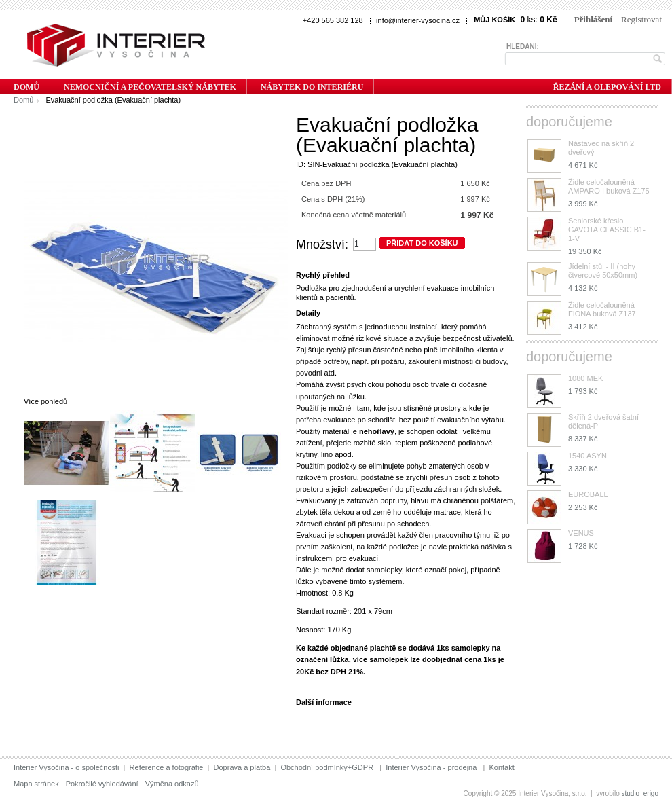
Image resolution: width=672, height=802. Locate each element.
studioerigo (640, 794)
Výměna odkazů (172, 784)
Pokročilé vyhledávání (102, 784)
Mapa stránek (36, 784)
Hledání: (523, 47)
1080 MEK (585, 378)
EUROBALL (588, 494)
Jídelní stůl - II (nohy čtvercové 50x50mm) (603, 271)
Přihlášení (593, 19)
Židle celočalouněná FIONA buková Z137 (602, 309)
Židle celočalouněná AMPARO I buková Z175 (609, 186)
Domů (23, 100)
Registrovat (641, 19)
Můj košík (494, 20)
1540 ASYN (587, 456)
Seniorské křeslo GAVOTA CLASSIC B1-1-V (607, 230)
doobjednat (442, 659)
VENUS (581, 533)
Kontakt (501, 767)
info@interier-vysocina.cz (418, 20)
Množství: (322, 244)
